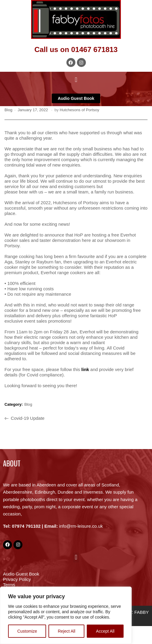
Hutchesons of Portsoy (80, 110)
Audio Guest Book (21, 574)
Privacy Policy (17, 579)
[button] (76, 80)
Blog (8, 110)
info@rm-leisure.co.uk (81, 526)
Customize (27, 631)
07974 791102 (26, 526)
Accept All (105, 631)
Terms (9, 585)
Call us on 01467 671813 (76, 49)
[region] (66, 615)
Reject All (66, 631)
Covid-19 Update (28, 418)
